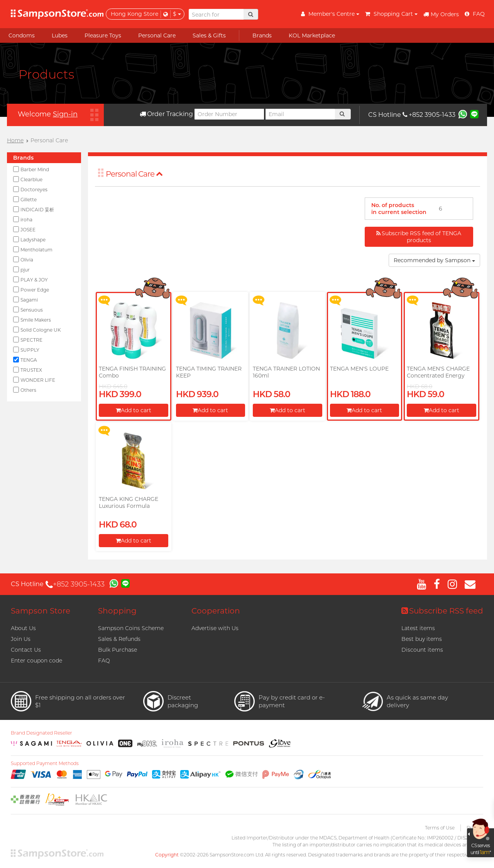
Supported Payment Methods (45, 764)
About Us (23, 628)
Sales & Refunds (119, 639)
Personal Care (134, 174)
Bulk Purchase (118, 650)
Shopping (117, 611)
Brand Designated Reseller (41, 733)
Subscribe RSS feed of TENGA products (419, 237)
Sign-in (65, 114)
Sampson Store (41, 611)
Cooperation (216, 611)
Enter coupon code (36, 661)
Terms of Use (440, 828)
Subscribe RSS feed (442, 611)
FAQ (104, 661)
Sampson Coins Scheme (131, 628)
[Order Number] (229, 114)
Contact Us (26, 650)
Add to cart (134, 410)
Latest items (418, 628)
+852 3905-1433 (429, 115)
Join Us (21, 639)
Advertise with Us (215, 628)
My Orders (441, 14)
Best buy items (422, 639)
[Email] (300, 114)
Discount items (422, 650)
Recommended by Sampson (434, 260)
